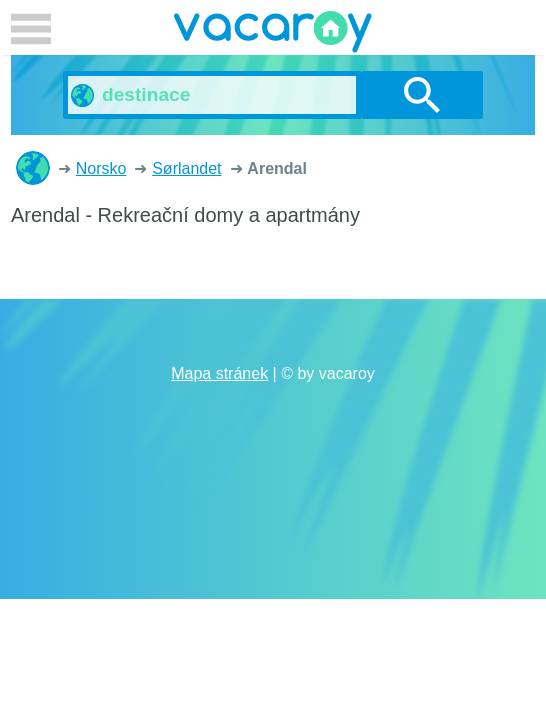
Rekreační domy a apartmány (33, 168)
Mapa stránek (219, 373)
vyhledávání (422, 95)
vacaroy (273, 35)
